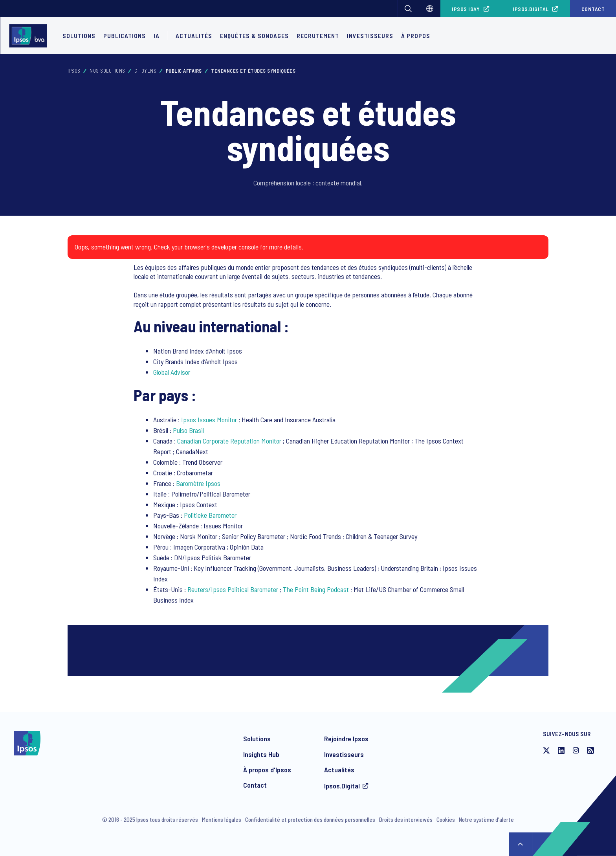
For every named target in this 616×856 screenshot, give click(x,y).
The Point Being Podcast (316, 589)
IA (157, 36)
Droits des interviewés (406, 819)
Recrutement (318, 36)
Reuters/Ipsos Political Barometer (233, 589)
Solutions (79, 36)
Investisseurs (370, 36)
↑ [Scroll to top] (521, 844)
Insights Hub (261, 754)
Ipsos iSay (466, 9)
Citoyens (145, 71)
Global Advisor (172, 372)
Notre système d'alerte (486, 819)
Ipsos (74, 71)
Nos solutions (107, 71)
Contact (593, 9)
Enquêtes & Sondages (254, 36)
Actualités (339, 770)
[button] (408, 9)
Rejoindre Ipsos (346, 739)
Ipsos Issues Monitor (209, 420)
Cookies (446, 819)
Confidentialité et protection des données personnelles (310, 819)
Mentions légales (222, 819)
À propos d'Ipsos (267, 770)
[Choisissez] (430, 9)
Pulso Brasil (188, 430)
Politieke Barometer (210, 515)
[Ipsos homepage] (30, 36)
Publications (125, 36)
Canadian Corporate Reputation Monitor (229, 441)
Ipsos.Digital (531, 9)
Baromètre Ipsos (198, 483)
